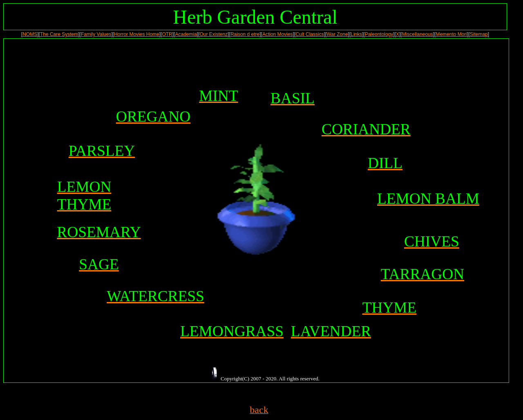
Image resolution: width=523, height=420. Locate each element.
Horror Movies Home (137, 34)
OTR (167, 34)
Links (356, 34)
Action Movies (278, 34)
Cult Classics (310, 34)
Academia (186, 34)
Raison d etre (245, 34)
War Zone (337, 34)
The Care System (59, 34)
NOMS (30, 34)
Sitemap (479, 34)
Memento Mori (451, 34)
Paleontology (379, 34)
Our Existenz (214, 34)
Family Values (96, 34)
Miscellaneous (418, 34)
